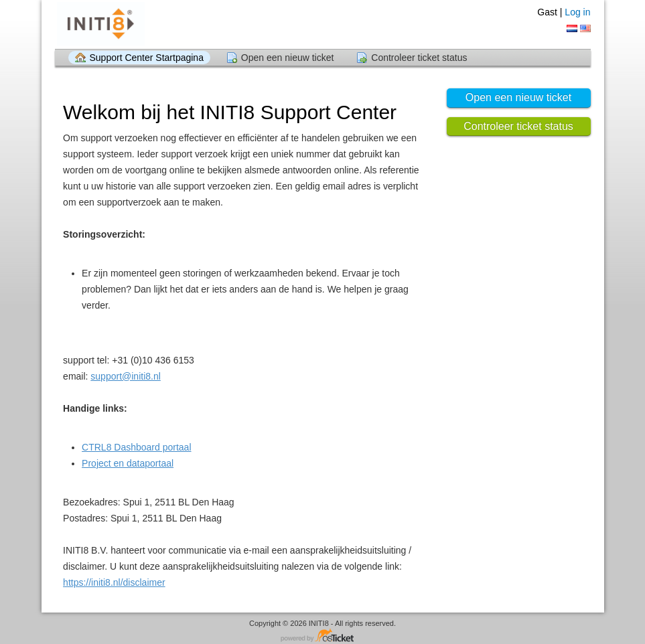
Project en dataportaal (128, 463)
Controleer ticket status (419, 58)
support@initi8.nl (126, 376)
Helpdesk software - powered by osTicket (323, 636)
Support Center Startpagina (147, 58)
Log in (577, 12)
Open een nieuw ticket (288, 58)
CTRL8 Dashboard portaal (136, 447)
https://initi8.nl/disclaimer (114, 582)
